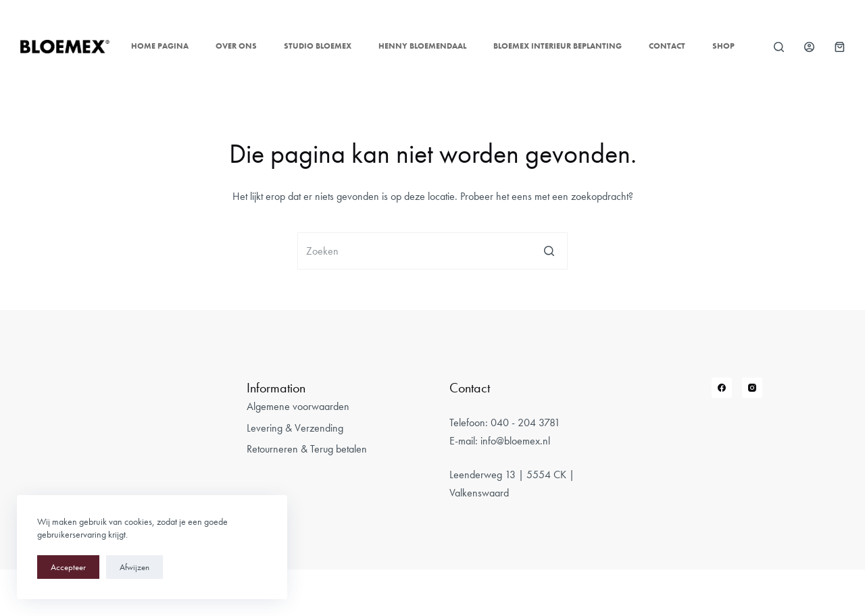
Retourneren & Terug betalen (307, 449)
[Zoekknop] (549, 251)
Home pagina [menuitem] (160, 46)
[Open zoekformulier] (779, 47)
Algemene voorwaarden (298, 406)
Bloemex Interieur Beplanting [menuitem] (558, 46)
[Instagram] (752, 388)
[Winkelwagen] (840, 47)
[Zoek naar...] (432, 251)
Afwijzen (134, 567)
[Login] (809, 47)
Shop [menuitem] (723, 46)
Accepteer (68, 567)
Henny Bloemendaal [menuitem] (422, 46)
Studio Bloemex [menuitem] (318, 46)
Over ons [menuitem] (236, 46)
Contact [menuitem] (667, 46)
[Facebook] (722, 388)
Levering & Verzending (295, 428)
